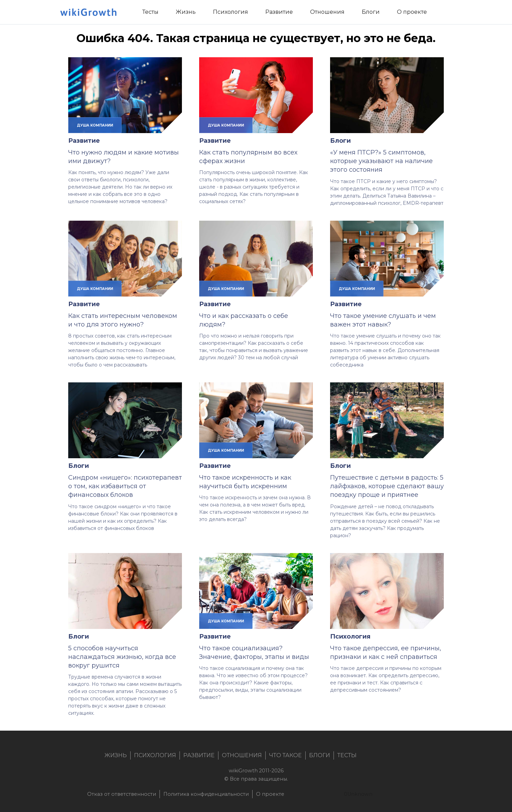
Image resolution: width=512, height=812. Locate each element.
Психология (350, 636)
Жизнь (116, 755)
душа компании (95, 125)
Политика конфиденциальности (206, 794)
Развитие (84, 141)
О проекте (270, 794)
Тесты (347, 755)
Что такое (285, 755)
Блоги (340, 141)
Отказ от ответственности (122, 794)
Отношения (242, 755)
